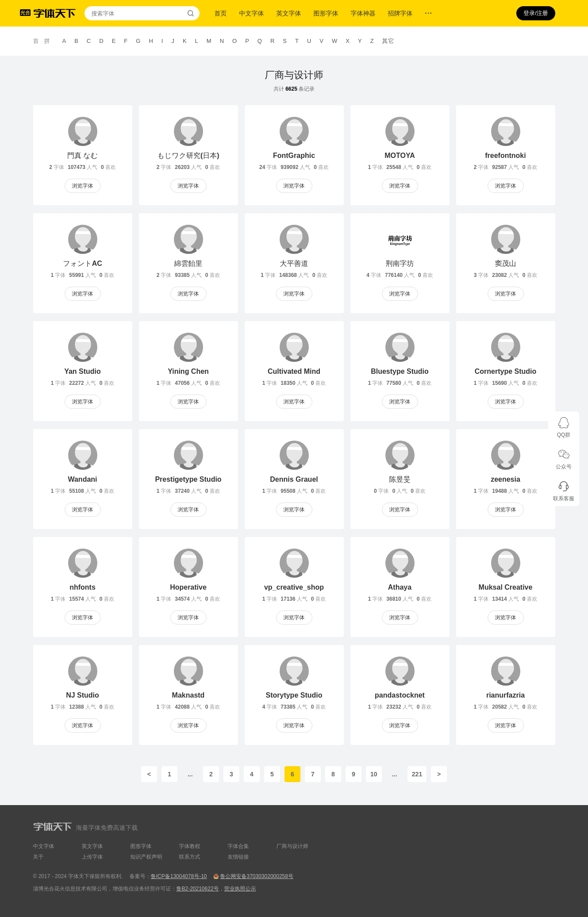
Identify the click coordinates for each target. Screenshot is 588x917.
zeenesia (505, 479)
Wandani (82, 479)
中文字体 (252, 13)
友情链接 (238, 857)
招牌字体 (400, 13)
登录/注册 (536, 13)
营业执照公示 (240, 889)
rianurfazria (505, 695)
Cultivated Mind (294, 371)
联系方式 (190, 857)
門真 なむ (83, 155)
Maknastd (188, 695)
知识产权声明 (146, 857)
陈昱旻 (400, 479)
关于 (38, 857)
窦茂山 (506, 263)
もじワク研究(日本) (188, 155)
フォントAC (83, 263)
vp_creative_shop (294, 587)
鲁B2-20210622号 (198, 889)
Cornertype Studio (506, 371)
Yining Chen (188, 371)
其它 (388, 41)
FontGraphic (294, 155)
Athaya (400, 587)
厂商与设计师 (294, 75)
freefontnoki (505, 155)
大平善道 (294, 263)
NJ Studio (83, 695)
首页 (221, 13)
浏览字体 (83, 186)
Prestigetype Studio (188, 479)
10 (374, 774)
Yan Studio (83, 371)
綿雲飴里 (188, 263)
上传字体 (92, 857)
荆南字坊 (400, 263)
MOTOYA (400, 155)
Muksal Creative (506, 587)
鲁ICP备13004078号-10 (179, 876)
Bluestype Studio (400, 371)
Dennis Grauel (294, 479)
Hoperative (188, 587)
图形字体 (326, 13)
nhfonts (83, 587)
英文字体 (289, 13)
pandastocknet (400, 695)
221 (417, 774)
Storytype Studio (294, 695)
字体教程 (190, 846)
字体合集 (238, 846)
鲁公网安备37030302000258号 (256, 876)
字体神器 (363, 13)
